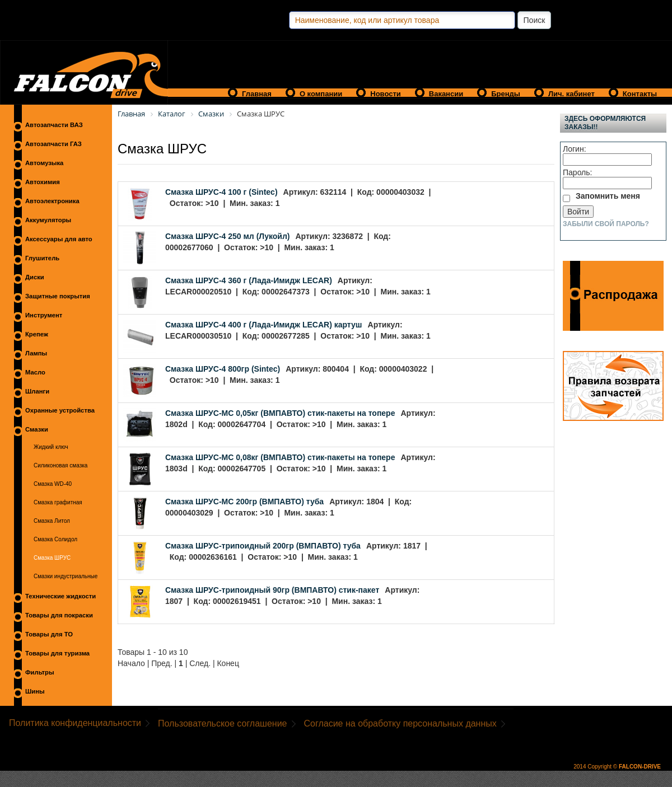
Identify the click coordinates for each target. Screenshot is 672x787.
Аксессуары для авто (59, 239)
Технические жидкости (60, 596)
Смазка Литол (52, 521)
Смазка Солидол (55, 539)
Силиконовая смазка (60, 465)
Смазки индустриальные (66, 576)
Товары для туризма (57, 653)
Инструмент (44, 315)
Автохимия (43, 182)
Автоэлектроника (52, 201)
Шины (35, 691)
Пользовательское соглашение (222, 723)
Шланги (37, 391)
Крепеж (37, 334)
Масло (35, 372)
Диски (35, 277)
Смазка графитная (58, 502)
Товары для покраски (59, 615)
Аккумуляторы (48, 220)
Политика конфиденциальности (75, 723)
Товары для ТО (49, 634)
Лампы (36, 353)
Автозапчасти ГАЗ (53, 144)
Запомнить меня (608, 196)
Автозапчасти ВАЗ (54, 125)
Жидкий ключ (51, 447)
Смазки (37, 429)
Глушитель (42, 258)
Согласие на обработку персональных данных (400, 723)
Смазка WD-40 (53, 484)
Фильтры (40, 672)
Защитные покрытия (58, 296)
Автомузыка (44, 163)
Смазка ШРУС (52, 558)
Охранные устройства (60, 410)
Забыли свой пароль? (606, 224)
